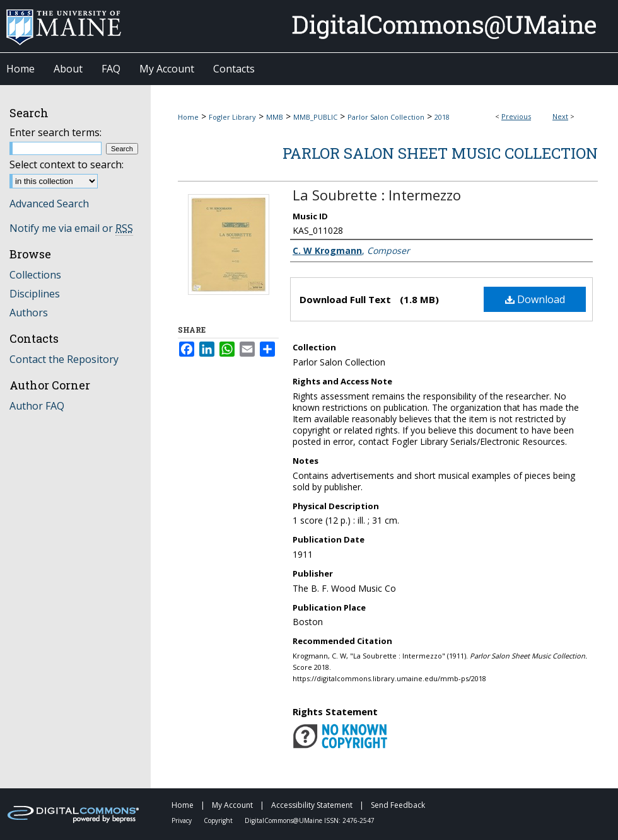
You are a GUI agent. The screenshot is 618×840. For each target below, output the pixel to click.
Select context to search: (67, 164)
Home (188, 117)
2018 (442, 117)
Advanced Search (49, 204)
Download (535, 299)
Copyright (219, 820)
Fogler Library (232, 117)
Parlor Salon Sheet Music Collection (440, 153)
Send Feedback (398, 805)
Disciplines (35, 294)
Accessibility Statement (313, 805)
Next (560, 116)
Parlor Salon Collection (386, 117)
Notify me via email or (71, 228)
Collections (35, 275)
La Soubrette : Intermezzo (377, 195)
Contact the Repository (64, 359)
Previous (516, 116)
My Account (233, 805)
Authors (29, 313)
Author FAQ (37, 406)
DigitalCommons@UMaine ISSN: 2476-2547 (310, 820)
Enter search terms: (55, 132)
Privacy (183, 820)
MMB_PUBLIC (315, 117)
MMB (275, 117)
